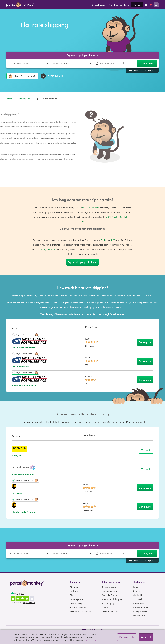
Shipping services (111, 582)
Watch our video (53, 76)
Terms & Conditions (79, 607)
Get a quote (145, 342)
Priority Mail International (24, 385)
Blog (72, 595)
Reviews (74, 591)
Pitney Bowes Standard (23, 474)
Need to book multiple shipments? (142, 70)
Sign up (137, 5)
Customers (139, 582)
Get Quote (147, 63)
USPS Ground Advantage (23, 348)
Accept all (146, 637)
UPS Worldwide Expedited (24, 512)
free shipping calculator (118, 303)
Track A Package (110, 591)
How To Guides (140, 616)
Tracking (118, 5)
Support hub (139, 599)
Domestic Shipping (110, 595)
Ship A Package (99, 5)
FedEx (104, 240)
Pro (110, 5)
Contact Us (138, 595)
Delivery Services (110, 612)
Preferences (139, 603)
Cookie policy (76, 603)
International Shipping (112, 599)
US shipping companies (46, 249)
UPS (113, 240)
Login (127, 5)
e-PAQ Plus (17, 455)
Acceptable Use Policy (80, 612)
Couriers (106, 607)
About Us (74, 587)
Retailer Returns (141, 607)
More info (146, 450)
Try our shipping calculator (82, 262)
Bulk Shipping (108, 603)
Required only (127, 637)
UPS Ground (17, 493)
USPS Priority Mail (91, 208)
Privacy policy (76, 599)
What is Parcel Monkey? (22, 76)
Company (75, 582)
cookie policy (90, 640)
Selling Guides (140, 612)
